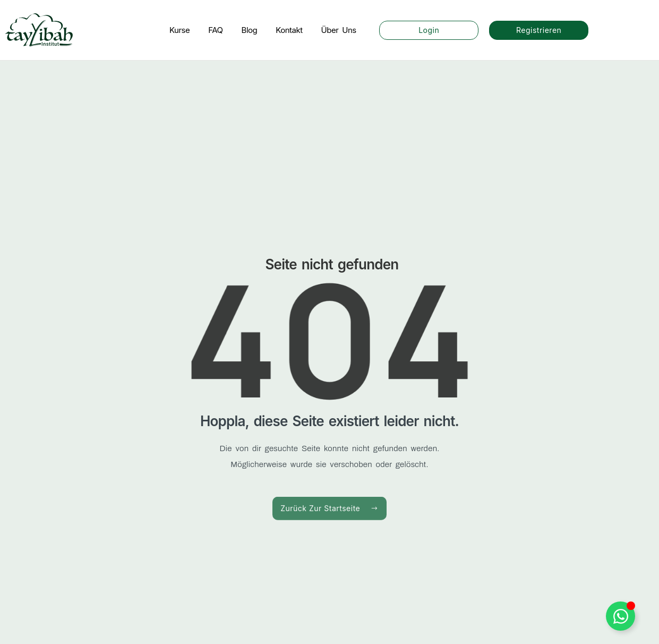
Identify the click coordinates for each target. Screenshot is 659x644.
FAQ (215, 30)
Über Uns (339, 30)
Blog (250, 30)
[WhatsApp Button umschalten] (621, 616)
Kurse (179, 30)
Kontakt (289, 30)
